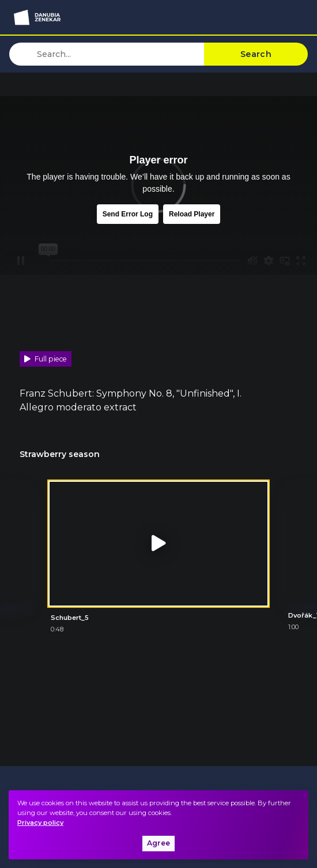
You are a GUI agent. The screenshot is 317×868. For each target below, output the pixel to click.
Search (256, 54)
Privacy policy (40, 823)
